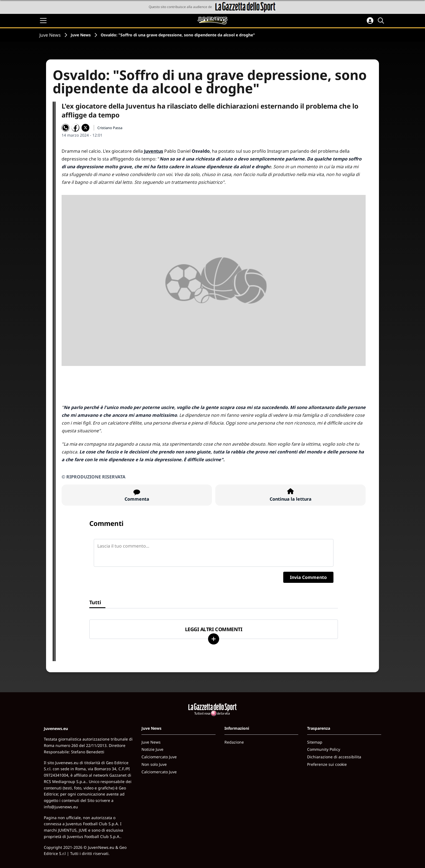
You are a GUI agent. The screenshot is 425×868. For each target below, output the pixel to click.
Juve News (50, 35)
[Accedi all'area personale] (370, 21)
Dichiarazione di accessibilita (334, 757)
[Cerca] (382, 21)
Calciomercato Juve (159, 757)
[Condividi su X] (85, 128)
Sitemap (315, 742)
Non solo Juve (154, 764)
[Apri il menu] (43, 21)
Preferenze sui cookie (327, 764)
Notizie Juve (152, 749)
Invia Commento (308, 577)
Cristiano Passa (110, 128)
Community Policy (324, 749)
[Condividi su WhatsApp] (65, 128)
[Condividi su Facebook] (75, 128)
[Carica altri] (214, 639)
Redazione (234, 742)
